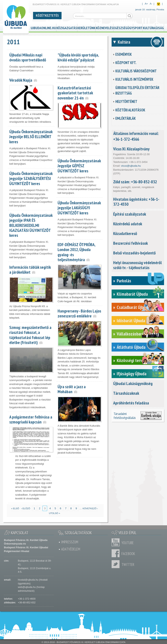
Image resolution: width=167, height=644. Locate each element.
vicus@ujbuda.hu (131, 166)
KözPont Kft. (126, 63)
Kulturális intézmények (134, 79)
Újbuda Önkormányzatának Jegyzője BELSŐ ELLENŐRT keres (31, 137)
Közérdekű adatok (128, 224)
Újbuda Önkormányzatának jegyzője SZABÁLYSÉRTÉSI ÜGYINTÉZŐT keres (31, 178)
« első (15, 508)
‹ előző (26, 508)
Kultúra (149, 27)
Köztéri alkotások (130, 110)
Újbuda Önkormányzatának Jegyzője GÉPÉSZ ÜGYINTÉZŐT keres (79, 166)
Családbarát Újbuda (133, 307)
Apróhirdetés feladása (131, 403)
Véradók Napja (21, 80)
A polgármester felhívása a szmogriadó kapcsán (31, 419)
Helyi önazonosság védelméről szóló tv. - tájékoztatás (137, 265)
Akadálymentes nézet (158, 4)
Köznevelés (104, 27)
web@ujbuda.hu (27, 587)
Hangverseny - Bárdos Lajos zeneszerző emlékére (79, 313)
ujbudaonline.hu (43, 27)
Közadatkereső (125, 233)
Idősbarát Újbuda (131, 321)
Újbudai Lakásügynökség (133, 383)
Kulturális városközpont (136, 71)
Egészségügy (123, 27)
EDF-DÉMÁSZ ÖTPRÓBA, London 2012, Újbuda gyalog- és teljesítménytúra (76, 252)
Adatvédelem (71, 549)
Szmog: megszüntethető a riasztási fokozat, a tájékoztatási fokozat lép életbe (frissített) (30, 335)
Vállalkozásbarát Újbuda (137, 334)
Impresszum (70, 542)
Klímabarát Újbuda (132, 294)
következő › (90, 508)
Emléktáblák (126, 118)
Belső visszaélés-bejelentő (134, 253)
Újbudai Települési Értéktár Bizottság (137, 90)
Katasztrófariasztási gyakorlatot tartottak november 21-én (75, 93)
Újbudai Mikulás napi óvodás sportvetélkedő (28, 57)
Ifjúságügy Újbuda (132, 374)
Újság (160, 27)
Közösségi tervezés (133, 360)
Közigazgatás (67, 27)
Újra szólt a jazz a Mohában (72, 389)
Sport (138, 27)
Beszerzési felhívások (130, 243)
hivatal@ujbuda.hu (28, 580)
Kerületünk (86, 27)
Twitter (117, 564)
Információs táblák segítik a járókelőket (30, 270)
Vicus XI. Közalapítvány (131, 149)
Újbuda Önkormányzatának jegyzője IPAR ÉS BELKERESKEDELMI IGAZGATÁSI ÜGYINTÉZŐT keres (31, 225)
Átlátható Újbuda (131, 347)
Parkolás (124, 281)
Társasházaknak (126, 393)
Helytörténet (126, 101)
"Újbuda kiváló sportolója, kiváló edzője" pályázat (78, 57)
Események (124, 54)
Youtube (117, 542)
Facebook (117, 553)
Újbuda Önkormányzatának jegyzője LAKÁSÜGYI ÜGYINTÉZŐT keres (79, 208)
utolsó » (54, 513)
